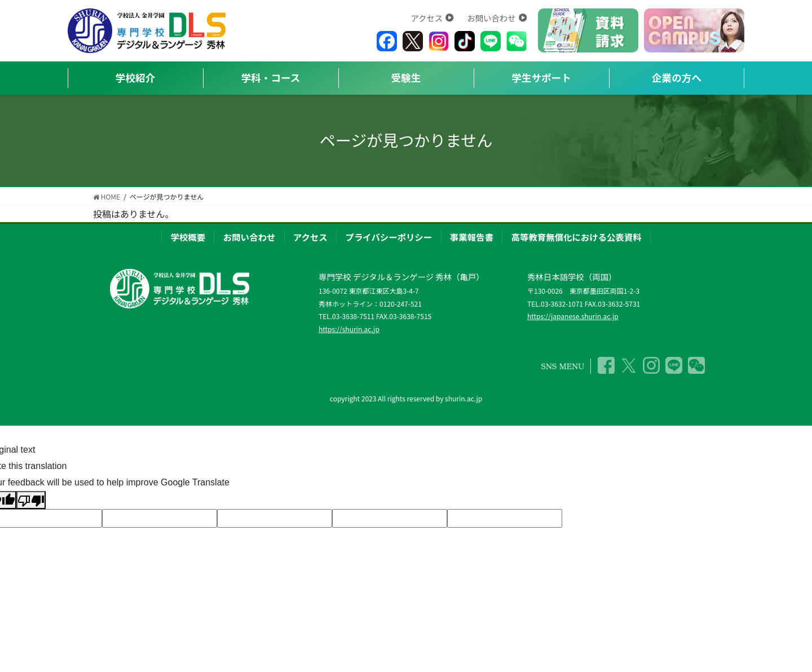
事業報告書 (472, 237)
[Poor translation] (31, 500)
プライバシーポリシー (389, 237)
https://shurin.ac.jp (349, 329)
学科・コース (271, 78)
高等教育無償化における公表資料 (577, 237)
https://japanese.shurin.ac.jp (573, 316)
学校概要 (188, 237)
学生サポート (541, 78)
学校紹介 (135, 78)
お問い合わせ (497, 18)
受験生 (406, 78)
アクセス (432, 18)
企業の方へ (677, 78)
